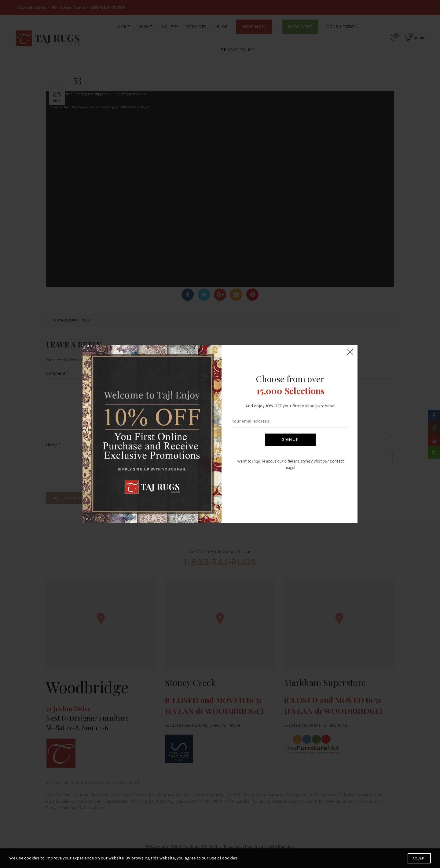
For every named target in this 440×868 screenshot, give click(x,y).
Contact (337, 461)
